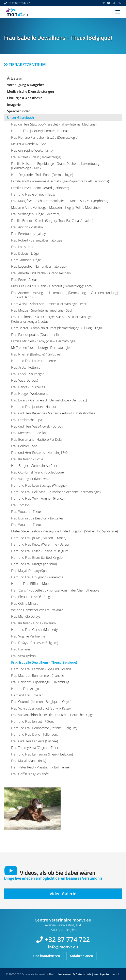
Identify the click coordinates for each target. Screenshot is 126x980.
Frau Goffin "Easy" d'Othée (30, 774)
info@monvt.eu (63, 947)
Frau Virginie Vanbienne (28, 636)
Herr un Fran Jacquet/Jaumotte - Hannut (40, 131)
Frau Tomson (20, 505)
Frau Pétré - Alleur (24, 280)
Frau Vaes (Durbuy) (25, 380)
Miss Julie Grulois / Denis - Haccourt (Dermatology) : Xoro (51, 286)
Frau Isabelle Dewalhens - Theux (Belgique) (44, 662)
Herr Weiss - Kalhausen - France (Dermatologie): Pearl (49, 304)
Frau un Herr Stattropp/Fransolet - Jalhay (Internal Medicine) (54, 124)
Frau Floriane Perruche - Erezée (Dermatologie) (45, 137)
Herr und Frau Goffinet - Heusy (33, 194)
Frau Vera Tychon (23, 656)
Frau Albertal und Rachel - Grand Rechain (41, 273)
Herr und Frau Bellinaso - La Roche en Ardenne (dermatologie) (56, 492)
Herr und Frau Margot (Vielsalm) (34, 564)
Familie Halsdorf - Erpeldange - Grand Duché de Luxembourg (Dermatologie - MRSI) (55, 166)
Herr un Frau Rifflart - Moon (31, 584)
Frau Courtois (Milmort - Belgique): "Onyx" (41, 702)
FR (103, 3)
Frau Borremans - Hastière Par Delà (36, 439)
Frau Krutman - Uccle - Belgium (33, 623)
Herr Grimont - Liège (26, 260)
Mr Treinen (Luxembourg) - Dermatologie (40, 348)
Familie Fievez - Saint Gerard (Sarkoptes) (40, 188)
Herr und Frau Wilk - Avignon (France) (38, 498)
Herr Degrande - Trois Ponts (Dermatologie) (42, 175)
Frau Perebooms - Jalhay (28, 234)
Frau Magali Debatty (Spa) (29, 571)
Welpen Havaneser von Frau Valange (37, 610)
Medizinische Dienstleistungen (30, 92)
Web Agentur (102, 974)
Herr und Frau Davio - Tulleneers (34, 734)
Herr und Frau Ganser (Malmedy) (35, 630)
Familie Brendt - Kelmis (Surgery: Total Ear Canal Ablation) (52, 221)
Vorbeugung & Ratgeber (26, 85)
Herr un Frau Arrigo (25, 689)
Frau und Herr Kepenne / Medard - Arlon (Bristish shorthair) (54, 413)
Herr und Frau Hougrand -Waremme (37, 577)
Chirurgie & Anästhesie (25, 98)
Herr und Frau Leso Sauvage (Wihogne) (39, 485)
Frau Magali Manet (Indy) (29, 761)
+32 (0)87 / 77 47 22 (19, 3)
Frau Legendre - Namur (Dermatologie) (39, 266)
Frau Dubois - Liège (25, 253)
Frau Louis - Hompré (26, 247)
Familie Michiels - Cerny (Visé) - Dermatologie (43, 341)
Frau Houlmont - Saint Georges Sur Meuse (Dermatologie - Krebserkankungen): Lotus (53, 319)
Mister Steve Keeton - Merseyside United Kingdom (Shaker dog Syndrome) (64, 531)
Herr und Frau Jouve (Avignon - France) (39, 538)
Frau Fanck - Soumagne (28, 374)
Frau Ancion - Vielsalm (27, 227)
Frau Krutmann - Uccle (27, 459)
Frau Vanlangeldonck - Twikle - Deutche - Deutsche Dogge (52, 715)
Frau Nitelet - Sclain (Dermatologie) (36, 157)
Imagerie (14, 105)
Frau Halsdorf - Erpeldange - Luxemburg (40, 682)
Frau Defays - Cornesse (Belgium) (35, 643)
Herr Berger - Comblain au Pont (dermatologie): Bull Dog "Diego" (57, 328)
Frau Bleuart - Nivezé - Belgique (34, 597)
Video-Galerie (63, 894)
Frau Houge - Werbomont (29, 394)
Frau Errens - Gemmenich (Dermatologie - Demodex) (49, 400)
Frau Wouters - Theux (26, 512)
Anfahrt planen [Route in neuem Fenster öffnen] (81, 956)
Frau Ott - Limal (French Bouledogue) (37, 472)
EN (120, 3)
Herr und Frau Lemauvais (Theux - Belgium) (42, 754)
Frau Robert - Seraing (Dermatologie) (37, 240)
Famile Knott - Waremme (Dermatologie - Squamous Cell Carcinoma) (60, 181)
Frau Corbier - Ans (24, 446)
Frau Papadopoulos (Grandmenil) (35, 335)
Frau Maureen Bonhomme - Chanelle (38, 676)
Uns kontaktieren (47, 956)
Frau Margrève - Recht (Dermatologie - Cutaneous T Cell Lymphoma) (60, 201)
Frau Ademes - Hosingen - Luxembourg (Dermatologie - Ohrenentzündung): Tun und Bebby (65, 295)
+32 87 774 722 (67, 939)
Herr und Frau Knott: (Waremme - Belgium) (42, 544)
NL (114, 3)
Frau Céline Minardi (25, 603)
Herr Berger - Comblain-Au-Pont (34, 466)
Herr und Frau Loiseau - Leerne (34, 361)
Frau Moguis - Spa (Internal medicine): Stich (42, 310)
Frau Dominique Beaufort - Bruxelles (37, 518)
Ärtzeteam (15, 78)
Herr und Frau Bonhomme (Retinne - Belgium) (44, 728)
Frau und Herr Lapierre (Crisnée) (34, 741)
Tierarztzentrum (27, 64)
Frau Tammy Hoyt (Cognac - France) (36, 748)
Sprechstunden (19, 111)
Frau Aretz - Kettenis (26, 367)
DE (109, 3)
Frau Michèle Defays (26, 616)
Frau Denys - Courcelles (28, 387)
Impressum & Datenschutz (75, 974)
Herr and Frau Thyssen (27, 695)
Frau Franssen (21, 649)
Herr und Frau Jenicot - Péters (32, 721)
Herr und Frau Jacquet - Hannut (34, 407)
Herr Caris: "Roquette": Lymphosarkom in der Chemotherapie (55, 590)
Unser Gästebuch (20, 118)
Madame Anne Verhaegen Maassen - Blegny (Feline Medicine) (55, 207)
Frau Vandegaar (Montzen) (30, 479)
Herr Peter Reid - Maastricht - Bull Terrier (41, 767)
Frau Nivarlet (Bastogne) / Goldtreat (36, 354)
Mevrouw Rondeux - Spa (29, 144)
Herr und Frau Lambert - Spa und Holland (41, 669)
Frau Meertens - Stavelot (29, 433)
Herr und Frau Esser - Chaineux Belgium (40, 551)
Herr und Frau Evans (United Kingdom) (39, 558)
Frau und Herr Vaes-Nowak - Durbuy (37, 426)
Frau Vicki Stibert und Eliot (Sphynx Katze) (41, 708)
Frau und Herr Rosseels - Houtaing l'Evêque (42, 453)
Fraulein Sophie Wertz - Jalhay (32, 150)
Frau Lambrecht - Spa (27, 420)
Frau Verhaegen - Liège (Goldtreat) (36, 214)
